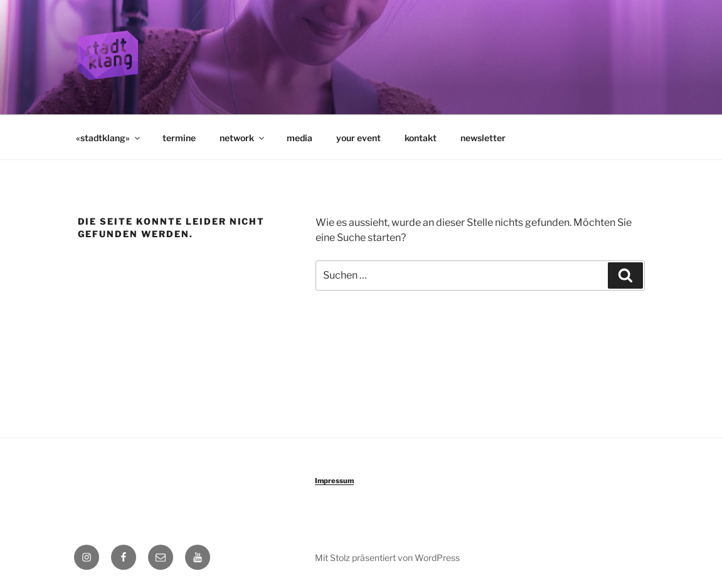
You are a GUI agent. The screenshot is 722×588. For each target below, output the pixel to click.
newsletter (483, 138)
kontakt (421, 138)
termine (179, 138)
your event (358, 138)
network (243, 138)
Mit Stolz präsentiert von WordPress (387, 558)
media (300, 138)
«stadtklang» (109, 138)
